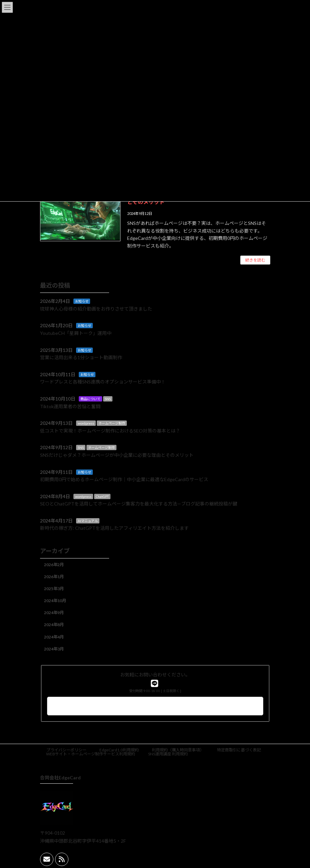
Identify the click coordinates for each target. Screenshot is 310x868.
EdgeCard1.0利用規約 (119, 750)
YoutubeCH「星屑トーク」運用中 (76, 333)
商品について (90, 399)
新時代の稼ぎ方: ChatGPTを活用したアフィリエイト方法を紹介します (114, 528)
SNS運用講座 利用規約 (168, 754)
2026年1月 (54, 577)
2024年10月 (55, 601)
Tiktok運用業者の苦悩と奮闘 (70, 406)
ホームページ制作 (112, 423)
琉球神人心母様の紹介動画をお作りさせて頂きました (96, 309)
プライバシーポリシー (66, 750)
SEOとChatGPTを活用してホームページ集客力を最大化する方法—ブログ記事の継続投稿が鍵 (139, 504)
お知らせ (82, 301)
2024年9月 (54, 613)
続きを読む (255, 260)
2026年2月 (54, 565)
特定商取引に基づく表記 (239, 750)
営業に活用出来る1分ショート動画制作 (81, 357)
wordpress (86, 423)
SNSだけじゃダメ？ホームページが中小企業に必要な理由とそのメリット (117, 455)
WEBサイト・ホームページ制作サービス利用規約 (91, 754)
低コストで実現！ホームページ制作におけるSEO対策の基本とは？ (110, 431)
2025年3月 (54, 589)
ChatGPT (102, 496)
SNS (108, 399)
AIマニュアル (88, 521)
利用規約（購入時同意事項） (178, 750)
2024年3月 (54, 649)
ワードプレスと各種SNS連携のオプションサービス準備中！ (103, 382)
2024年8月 (54, 625)
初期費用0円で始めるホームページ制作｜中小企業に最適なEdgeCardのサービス (124, 479)
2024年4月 (54, 637)
